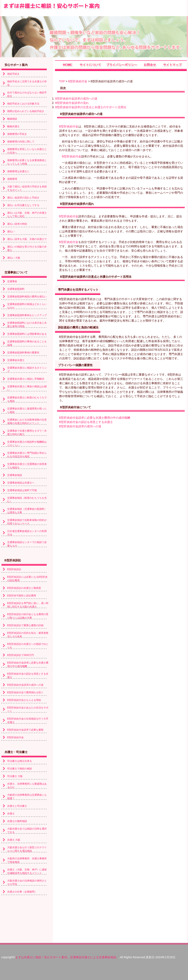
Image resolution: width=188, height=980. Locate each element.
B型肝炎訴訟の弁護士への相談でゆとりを (28, 646)
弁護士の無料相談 (17, 821)
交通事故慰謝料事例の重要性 (23, 353)
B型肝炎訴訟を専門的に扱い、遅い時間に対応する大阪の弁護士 (28, 605)
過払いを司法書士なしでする (23, 205)
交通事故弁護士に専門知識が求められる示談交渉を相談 (27, 455)
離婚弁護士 (13, 126)
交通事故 (12, 281)
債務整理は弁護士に (18, 171)
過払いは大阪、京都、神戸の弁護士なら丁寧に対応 (27, 215)
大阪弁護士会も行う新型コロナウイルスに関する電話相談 (27, 849)
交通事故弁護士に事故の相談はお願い (27, 388)
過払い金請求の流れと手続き (23, 198)
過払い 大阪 (14, 258)
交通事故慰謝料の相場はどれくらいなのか (27, 306)
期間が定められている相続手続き (26, 111)
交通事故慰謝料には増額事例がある (27, 334)
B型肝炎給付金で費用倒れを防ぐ (25, 692)
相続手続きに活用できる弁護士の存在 (27, 83)
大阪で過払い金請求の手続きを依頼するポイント (27, 188)
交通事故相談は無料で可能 (22, 490)
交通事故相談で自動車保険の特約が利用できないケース (27, 522)
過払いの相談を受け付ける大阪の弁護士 (27, 248)
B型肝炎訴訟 (14, 569)
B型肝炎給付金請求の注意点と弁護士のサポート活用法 (91, 107)
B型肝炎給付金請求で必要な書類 (25, 730)
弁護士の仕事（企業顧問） (22, 892)
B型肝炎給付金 (78, 81)
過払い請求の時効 (17, 224)
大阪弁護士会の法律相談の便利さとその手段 (27, 882)
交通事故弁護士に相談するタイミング (27, 370)
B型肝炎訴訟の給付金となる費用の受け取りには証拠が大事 (28, 616)
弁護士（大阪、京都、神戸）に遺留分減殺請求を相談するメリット (27, 871)
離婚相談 (12, 119)
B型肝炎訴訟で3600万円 (21, 655)
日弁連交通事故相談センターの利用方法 (27, 533)
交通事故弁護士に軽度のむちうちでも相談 (27, 399)
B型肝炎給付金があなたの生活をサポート (28, 709)
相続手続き (13, 74)
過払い (11, 232)
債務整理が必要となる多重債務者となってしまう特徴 (27, 162)
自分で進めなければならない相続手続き (27, 94)
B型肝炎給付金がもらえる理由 (24, 700)
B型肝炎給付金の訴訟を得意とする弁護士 (86, 422)
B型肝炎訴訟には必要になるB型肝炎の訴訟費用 (27, 579)
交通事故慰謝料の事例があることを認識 (27, 343)
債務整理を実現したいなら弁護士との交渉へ (27, 151)
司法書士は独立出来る (20, 761)
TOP (62, 81)
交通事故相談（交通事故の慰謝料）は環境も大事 (27, 511)
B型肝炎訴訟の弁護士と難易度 (24, 588)
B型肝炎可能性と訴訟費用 (22, 596)
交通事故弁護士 (16, 360)
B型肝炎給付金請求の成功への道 (76, 99)
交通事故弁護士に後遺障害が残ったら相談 (27, 410)
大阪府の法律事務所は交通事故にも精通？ (27, 797)
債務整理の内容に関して (21, 142)
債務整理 (12, 179)
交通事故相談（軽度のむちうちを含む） (27, 500)
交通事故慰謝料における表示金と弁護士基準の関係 (27, 325)
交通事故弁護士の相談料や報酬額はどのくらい (27, 444)
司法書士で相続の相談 (20, 769)
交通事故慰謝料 (16, 289)
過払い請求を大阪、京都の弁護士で (27, 239)
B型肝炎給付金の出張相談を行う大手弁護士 (28, 720)
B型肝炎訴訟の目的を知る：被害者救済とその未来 (28, 635)
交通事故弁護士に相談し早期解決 (26, 379)
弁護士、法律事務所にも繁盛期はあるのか (27, 786)
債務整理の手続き (17, 134)
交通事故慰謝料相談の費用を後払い (27, 297)
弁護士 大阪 (14, 840)
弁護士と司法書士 (17, 806)
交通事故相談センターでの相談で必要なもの (27, 544)
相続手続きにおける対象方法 (23, 104)
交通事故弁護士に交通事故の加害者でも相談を (27, 466)
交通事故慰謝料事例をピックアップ (27, 315)
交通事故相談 (15, 475)
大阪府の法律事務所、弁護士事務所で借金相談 (27, 860)
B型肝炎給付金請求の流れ (72, 103)
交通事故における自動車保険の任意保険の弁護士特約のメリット (27, 421)
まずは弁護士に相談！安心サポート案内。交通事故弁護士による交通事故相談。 (67, 957)
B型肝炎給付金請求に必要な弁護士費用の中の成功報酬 (95, 418)
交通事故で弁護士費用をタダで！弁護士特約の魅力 (27, 433)
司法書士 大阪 (15, 776)
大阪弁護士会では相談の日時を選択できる (27, 830)
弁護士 (11, 814)
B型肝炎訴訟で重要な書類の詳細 (25, 625)
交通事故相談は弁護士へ (21, 483)
